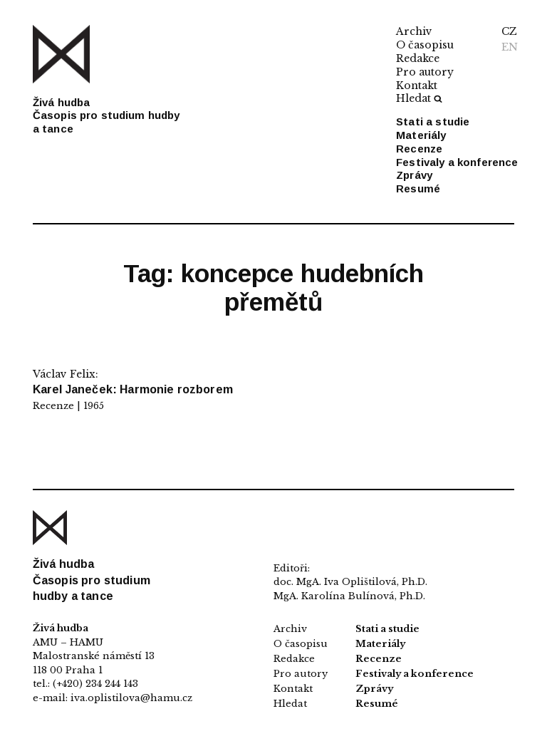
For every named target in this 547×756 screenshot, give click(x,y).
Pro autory (425, 72)
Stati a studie (433, 121)
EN (510, 47)
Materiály (421, 135)
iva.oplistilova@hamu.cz (131, 698)
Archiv (414, 31)
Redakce (418, 58)
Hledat (419, 98)
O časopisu (425, 45)
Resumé (418, 188)
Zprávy (414, 175)
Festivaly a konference (457, 162)
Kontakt (417, 86)
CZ (509, 31)
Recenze (419, 149)
